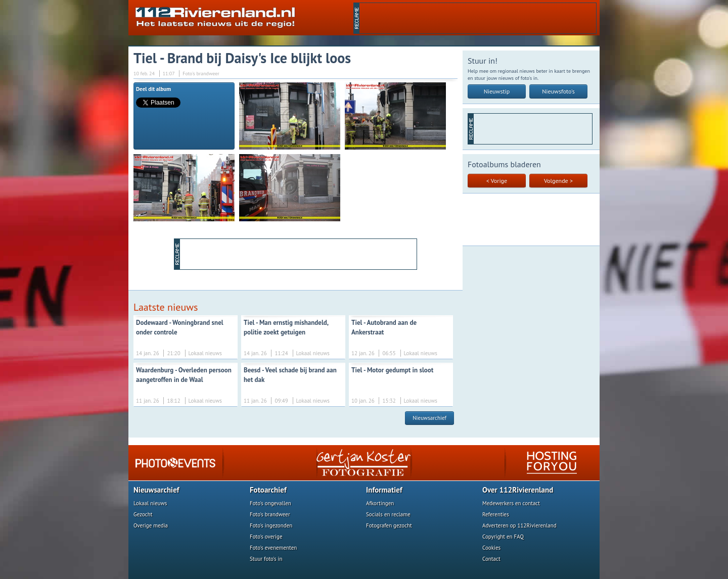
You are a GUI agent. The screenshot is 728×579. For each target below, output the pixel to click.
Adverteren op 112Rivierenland (519, 525)
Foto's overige (266, 537)
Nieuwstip (497, 91)
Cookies (491, 548)
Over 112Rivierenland (518, 490)
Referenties (496, 514)
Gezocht (143, 514)
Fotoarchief (268, 490)
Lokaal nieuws (150, 503)
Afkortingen (380, 503)
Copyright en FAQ (503, 537)
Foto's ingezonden (271, 525)
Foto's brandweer (270, 514)
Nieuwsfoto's (558, 91)
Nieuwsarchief (429, 418)
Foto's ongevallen (270, 503)
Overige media (151, 525)
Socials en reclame (388, 514)
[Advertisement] (478, 18)
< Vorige (497, 181)
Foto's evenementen (273, 548)
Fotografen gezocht (389, 525)
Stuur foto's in (266, 559)
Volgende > (558, 181)
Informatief (384, 490)
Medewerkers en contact (511, 503)
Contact (491, 559)
